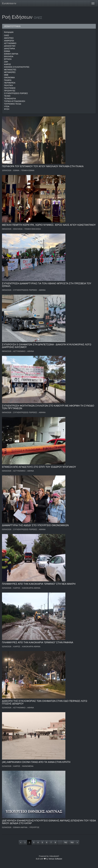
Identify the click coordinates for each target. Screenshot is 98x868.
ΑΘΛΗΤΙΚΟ (9, 38)
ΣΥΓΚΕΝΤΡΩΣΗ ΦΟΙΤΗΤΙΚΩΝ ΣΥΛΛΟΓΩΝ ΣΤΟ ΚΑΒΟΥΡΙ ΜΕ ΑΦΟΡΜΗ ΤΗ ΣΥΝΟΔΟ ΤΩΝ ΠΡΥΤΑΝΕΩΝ (48, 407)
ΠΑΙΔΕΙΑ (8, 80)
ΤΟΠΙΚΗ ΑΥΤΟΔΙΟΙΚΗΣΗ (15, 101)
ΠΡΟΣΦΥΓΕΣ (10, 91)
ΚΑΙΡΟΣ (7, 64)
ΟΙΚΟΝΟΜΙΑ (9, 78)
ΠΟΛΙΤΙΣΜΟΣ (10, 88)
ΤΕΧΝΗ (7, 96)
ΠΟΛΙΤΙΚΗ (8, 85)
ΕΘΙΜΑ (7, 51)
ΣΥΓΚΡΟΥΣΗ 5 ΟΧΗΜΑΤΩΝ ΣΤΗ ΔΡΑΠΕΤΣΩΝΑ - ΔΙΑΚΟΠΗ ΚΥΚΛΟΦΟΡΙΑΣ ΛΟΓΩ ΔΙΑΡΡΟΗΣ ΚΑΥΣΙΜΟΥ (47, 346)
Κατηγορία (9, 32)
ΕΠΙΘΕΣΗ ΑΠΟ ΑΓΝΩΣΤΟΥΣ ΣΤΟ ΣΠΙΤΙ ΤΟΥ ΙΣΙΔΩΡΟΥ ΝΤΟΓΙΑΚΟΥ (39, 467)
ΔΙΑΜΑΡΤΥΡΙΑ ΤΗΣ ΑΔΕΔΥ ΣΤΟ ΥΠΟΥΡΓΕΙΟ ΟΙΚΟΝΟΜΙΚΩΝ (35, 525)
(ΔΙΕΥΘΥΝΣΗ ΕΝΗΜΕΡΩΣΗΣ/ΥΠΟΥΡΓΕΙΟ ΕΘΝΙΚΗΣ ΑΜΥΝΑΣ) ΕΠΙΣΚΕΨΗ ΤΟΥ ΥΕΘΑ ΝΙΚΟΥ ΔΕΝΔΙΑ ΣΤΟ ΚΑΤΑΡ (49, 822)
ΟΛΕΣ (7, 35)
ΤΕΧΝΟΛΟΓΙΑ (10, 99)
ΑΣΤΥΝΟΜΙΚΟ (10, 43)
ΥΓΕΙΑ (7, 106)
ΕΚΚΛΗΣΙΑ (9, 56)
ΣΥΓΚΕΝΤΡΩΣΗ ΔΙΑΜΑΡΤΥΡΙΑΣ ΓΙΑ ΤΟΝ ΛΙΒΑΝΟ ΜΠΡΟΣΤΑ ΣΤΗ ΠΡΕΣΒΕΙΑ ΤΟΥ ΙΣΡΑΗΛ (47, 285)
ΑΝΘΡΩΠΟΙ (9, 41)
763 (72, 842)
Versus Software (55, 859)
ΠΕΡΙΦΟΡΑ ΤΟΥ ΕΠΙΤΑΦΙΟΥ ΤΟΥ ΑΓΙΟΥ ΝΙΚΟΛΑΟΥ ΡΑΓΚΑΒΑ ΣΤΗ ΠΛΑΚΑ (43, 166)
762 (66, 842)
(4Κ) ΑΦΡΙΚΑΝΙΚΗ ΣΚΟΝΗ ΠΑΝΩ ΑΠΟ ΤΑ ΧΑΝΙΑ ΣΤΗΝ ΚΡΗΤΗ (36, 762)
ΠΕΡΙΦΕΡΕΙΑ (10, 83)
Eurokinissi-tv (9, 3)
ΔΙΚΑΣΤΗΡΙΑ (10, 49)
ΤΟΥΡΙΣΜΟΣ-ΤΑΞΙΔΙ (13, 104)
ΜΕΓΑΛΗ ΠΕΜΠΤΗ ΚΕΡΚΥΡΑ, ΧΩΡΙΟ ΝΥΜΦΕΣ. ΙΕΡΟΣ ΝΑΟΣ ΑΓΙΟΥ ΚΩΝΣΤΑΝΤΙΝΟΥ (49, 225)
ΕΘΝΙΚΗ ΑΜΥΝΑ (11, 54)
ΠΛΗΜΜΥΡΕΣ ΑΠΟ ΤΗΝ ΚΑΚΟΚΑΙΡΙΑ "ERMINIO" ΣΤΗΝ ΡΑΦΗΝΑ (38, 642)
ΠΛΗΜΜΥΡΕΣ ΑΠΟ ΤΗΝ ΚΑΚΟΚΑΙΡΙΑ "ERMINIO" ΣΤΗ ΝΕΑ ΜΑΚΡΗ (39, 584)
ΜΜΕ (6, 75)
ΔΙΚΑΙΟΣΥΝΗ (10, 46)
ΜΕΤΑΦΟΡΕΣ (10, 72)
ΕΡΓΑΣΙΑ (8, 59)
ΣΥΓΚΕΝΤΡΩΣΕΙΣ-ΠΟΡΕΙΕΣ (16, 93)
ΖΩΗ (6, 62)
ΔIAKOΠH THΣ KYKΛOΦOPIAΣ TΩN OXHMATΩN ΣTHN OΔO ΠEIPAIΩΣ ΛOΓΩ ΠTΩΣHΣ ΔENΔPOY (45, 702)
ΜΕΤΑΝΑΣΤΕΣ (10, 70)
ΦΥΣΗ (7, 109)
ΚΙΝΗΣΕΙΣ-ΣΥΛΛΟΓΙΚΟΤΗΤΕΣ (17, 67)
